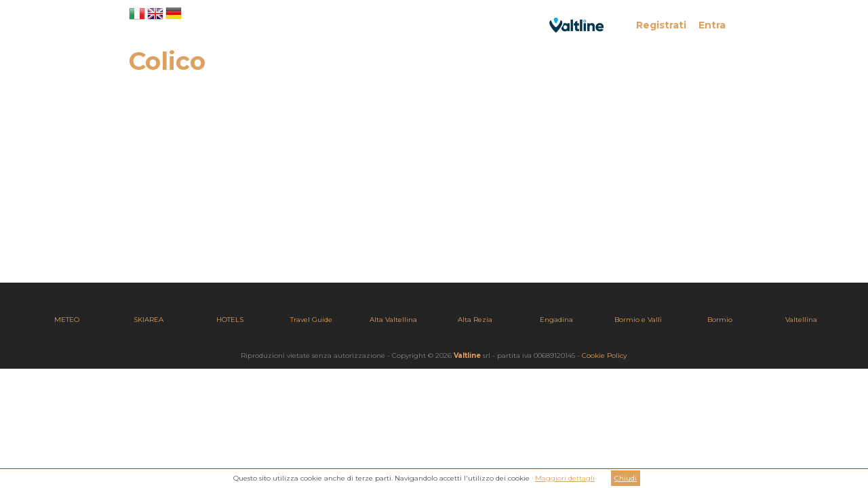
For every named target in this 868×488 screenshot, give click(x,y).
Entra (712, 25)
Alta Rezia (475, 320)
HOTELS (230, 320)
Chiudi (626, 478)
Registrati (661, 25)
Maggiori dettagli (565, 478)
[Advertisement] (434, 188)
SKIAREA (149, 320)
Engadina (556, 320)
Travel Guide (311, 320)
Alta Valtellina (393, 320)
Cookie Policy (604, 355)
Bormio (720, 320)
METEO (67, 320)
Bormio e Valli (638, 320)
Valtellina (801, 320)
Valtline (467, 355)
